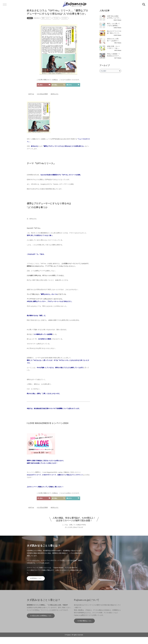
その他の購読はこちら (84, 621)
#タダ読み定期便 (42, 94)
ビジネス (65, 18)
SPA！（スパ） (46, 18)
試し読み (44, 85)
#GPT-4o (31, 94)
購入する (73, 85)
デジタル (56, 18)
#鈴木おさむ (55, 94)
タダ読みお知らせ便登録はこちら (41, 616)
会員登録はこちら (36, 578)
